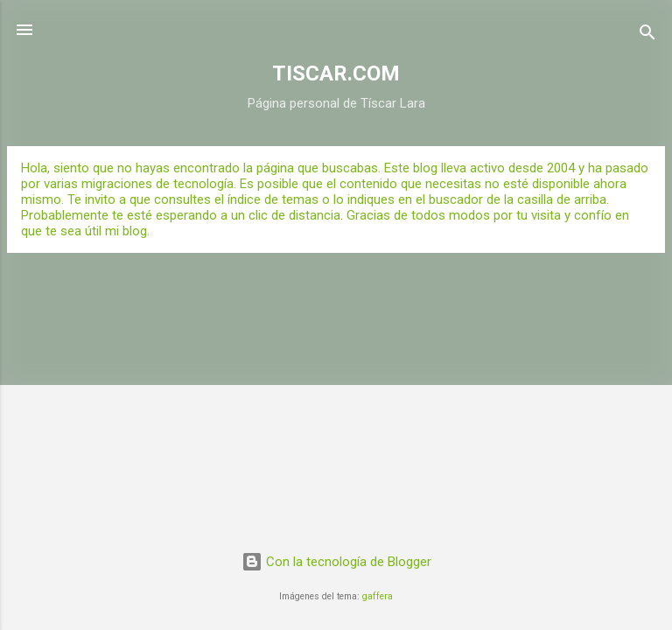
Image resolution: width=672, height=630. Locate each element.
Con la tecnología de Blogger (336, 562)
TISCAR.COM (336, 73)
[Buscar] (647, 35)
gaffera (378, 596)
